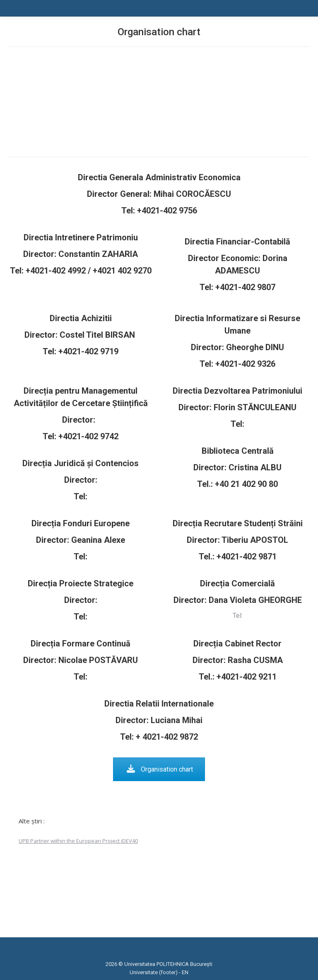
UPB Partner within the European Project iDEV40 (78, 841)
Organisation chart (160, 769)
